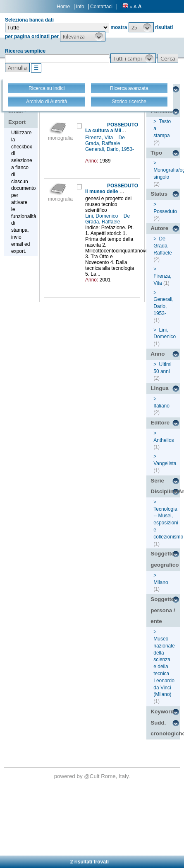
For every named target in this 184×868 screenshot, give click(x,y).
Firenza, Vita (100, 138)
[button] (141, 27)
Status (159, 194)
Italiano (161, 406)
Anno (158, 354)
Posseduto (165, 211)
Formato (161, 111)
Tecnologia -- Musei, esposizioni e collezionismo (168, 523)
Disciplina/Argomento (165, 491)
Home (63, 7)
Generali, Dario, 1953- (110, 149)
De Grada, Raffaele (105, 141)
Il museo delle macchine (114, 192)
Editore (160, 423)
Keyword (162, 712)
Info (80, 7)
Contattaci (101, 7)
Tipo (156, 153)
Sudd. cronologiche (165, 728)
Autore (159, 228)
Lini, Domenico (102, 216)
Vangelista (165, 463)
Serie (157, 481)
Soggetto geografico (165, 559)
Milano (161, 582)
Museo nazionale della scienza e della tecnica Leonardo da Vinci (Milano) (164, 667)
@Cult (92, 776)
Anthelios (164, 440)
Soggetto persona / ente (163, 610)
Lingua (160, 388)
